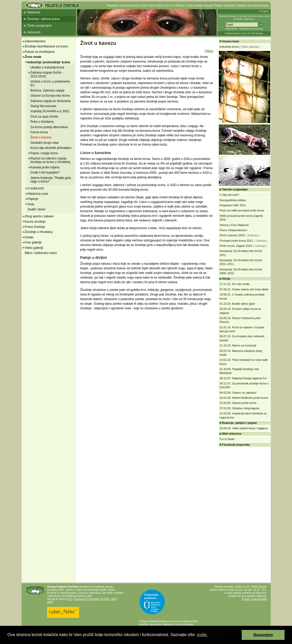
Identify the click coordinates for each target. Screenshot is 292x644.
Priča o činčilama (42, 122)
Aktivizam (34, 32)
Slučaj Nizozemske (43, 106)
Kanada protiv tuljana (45, 167)
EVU (70, 599)
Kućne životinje (194, 6)
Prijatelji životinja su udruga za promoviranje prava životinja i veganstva (244, 18)
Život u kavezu (41, 137)
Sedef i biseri (37, 209)
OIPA (50, 602)
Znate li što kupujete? (45, 172)
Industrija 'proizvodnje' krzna (49, 62)
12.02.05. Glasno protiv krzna (238, 403)
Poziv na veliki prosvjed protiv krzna (242, 210)
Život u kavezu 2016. (233, 235)
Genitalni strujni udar (45, 143)
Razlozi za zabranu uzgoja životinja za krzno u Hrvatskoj (50, 160)
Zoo (167, 6)
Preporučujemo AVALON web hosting (244, 33)
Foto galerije (33, 242)
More (210, 51)
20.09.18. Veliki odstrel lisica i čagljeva (244, 428)
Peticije (218, 6)
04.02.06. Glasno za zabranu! (238, 393)
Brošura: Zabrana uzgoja (47, 90)
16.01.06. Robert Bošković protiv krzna (244, 398)
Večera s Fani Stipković (234, 225)
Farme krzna (39, 132)
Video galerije (34, 248)
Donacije (264, 6)
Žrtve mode (33, 57)
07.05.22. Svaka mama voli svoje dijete (244, 289)
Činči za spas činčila (44, 117)
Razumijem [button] (263, 635)
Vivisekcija (126, 6)
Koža (144, 6)
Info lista (252, 6)
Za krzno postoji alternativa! (49, 127)
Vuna (151, 6)
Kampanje (229, 6)
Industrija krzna (229, 47)
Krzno (137, 6)
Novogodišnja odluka (233, 200)
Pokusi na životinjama (40, 52)
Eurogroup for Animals (87, 599)
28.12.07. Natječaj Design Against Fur (243, 378)
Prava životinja (35, 227)
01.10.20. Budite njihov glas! (237, 304)
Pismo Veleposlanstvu (233, 230)
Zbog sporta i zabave (39, 216)
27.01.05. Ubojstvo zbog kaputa (240, 408)
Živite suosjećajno (40, 26)
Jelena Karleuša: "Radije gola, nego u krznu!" (51, 180)
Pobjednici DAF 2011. (233, 205)
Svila (31, 204)
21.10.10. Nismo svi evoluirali (238, 345)
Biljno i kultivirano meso (41, 253)
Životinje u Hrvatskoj (39, 232)
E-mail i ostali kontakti (254, 599)
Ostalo (29, 237)
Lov (172, 6)
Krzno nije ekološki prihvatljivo (51, 148)
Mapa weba (231, 29)
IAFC (114, 599)
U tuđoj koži (36, 188)
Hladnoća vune (38, 194)
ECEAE (105, 599)
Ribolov (180, 6)
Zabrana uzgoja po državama (51, 101)
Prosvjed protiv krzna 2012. (237, 241)
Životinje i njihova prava (43, 19)
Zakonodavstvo (35, 41)
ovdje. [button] (202, 635)
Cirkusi (159, 6)
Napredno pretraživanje (251, 29)
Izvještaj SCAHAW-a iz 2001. (50, 111)
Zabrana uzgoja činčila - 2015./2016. (47, 74)
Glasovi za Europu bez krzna (50, 96)
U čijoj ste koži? (229, 195)
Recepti (208, 6)
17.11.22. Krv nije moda (235, 284)
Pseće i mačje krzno (44, 153)
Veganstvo (113, 6)
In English (264, 11)
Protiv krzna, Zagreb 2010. (236, 246)
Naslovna (34, 12)
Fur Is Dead (227, 439)
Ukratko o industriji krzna (47, 67)
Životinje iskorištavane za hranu (46, 46)
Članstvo (241, 6)
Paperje (33, 199)
